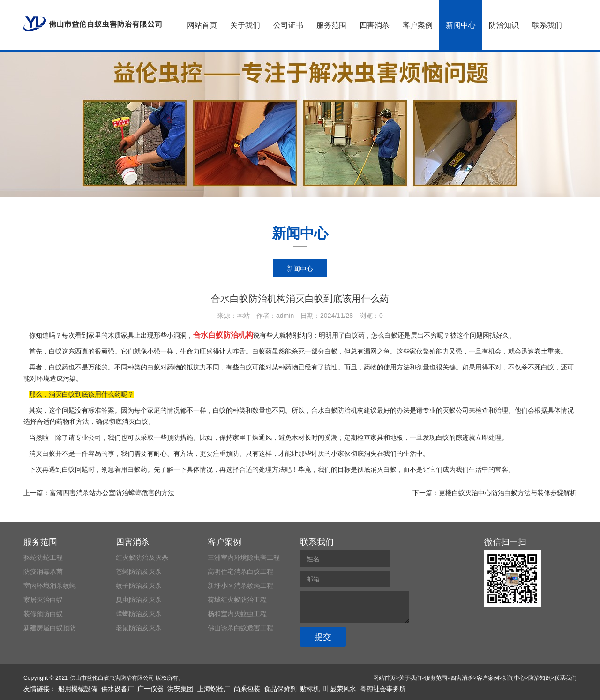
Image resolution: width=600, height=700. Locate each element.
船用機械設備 (78, 689)
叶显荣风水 (340, 689)
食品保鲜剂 (280, 689)
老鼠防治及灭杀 (139, 628)
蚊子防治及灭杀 (139, 586)
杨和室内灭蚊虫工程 (237, 614)
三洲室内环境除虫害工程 (244, 557)
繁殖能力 (436, 351)
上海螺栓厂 (214, 689)
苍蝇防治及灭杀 (139, 572)
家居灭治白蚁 (43, 600)
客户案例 (418, 25)
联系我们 (547, 25)
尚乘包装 (247, 689)
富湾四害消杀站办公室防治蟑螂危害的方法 (112, 493)
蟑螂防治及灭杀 (139, 614)
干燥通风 (259, 437)
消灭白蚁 (383, 469)
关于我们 (245, 25)
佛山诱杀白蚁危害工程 (240, 628)
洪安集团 (180, 689)
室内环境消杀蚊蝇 (50, 586)
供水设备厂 (118, 689)
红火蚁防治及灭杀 (142, 557)
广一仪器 (150, 689)
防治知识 (504, 25)
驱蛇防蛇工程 (43, 557)
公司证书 (288, 25)
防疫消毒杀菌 (43, 572)
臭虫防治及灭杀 (139, 600)
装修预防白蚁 (43, 614)
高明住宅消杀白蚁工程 (240, 572)
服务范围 (331, 25)
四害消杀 (375, 25)
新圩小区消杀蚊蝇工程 (240, 586)
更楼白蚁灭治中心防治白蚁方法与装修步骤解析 (508, 493)
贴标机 (310, 689)
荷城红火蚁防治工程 (237, 600)
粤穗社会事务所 (383, 689)
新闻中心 (461, 25)
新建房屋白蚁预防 (50, 628)
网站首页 (202, 25)
